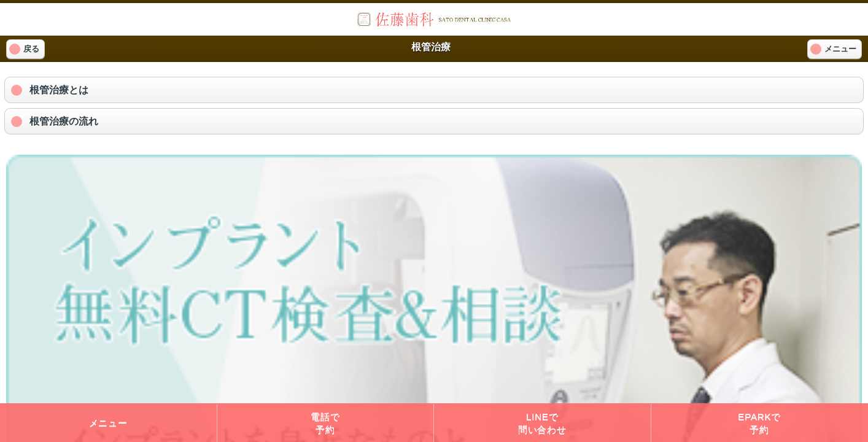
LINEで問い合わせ (542, 423)
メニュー (108, 423)
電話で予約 (325, 423)
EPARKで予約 (759, 423)
